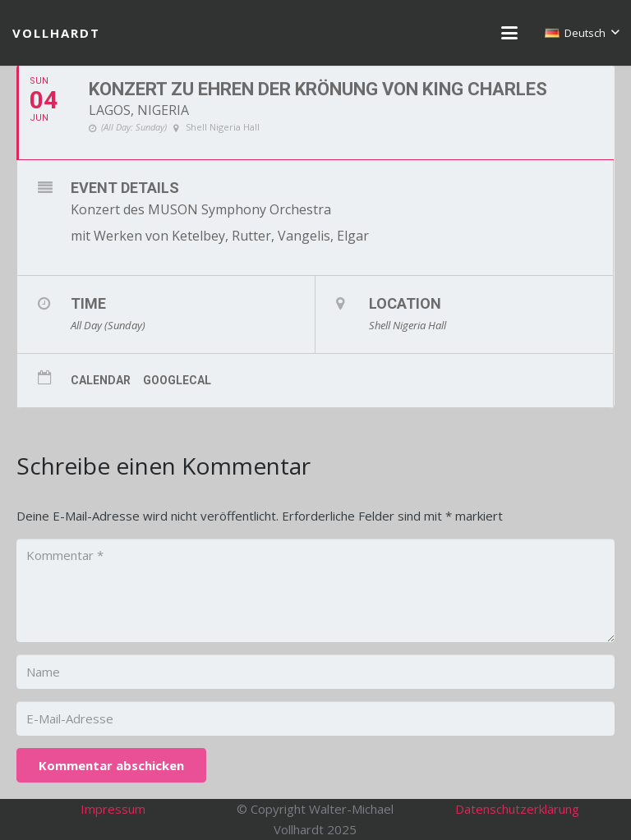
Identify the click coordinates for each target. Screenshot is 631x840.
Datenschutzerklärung (517, 809)
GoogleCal (177, 380)
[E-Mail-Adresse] (315, 718)
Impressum (113, 809)
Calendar (101, 380)
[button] (509, 33)
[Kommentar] (315, 590)
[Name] (315, 672)
